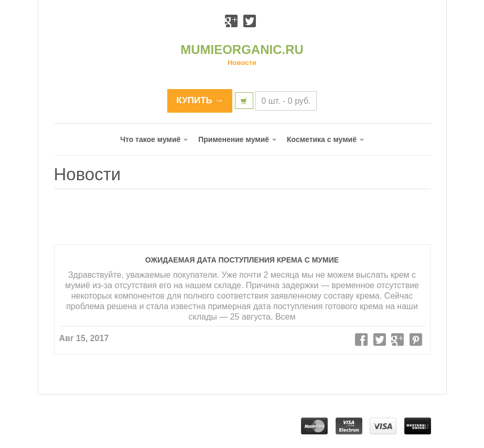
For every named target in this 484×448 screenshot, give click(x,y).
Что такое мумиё (154, 139)
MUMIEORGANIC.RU (242, 50)
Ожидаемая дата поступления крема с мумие (242, 260)
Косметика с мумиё (325, 139)
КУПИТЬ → (200, 100)
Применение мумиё (237, 139)
